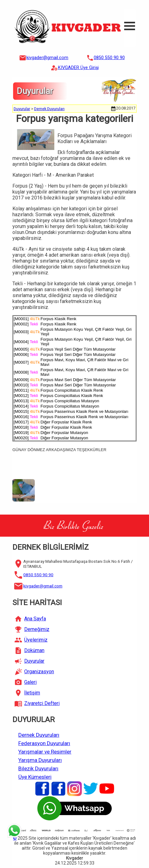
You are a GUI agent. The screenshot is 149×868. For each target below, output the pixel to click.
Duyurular (22, 109)
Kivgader (75, 858)
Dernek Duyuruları (49, 109)
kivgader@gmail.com (47, 58)
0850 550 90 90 (109, 58)
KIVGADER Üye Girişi (78, 68)
